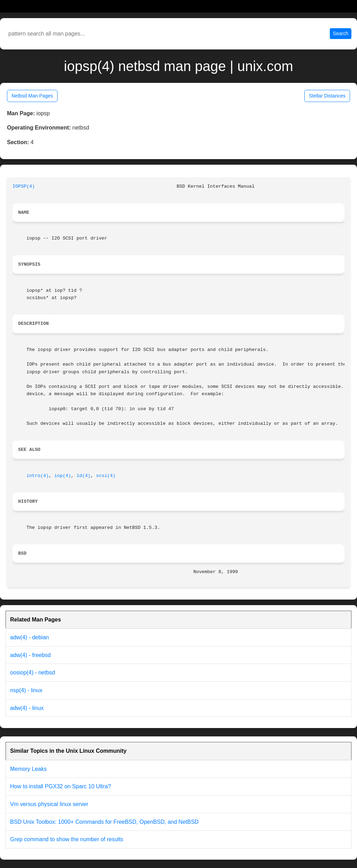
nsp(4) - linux (26, 690)
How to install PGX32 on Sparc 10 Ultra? (60, 786)
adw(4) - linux (27, 708)
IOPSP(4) (24, 186)
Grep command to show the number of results (67, 839)
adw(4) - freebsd (31, 655)
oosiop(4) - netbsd (33, 672)
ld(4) (84, 476)
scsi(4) (106, 476)
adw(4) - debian (29, 637)
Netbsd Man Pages (32, 96)
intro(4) (38, 476)
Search (341, 33)
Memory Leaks (28, 769)
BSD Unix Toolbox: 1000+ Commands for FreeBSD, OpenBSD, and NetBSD (104, 822)
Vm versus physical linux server (49, 804)
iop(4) (63, 476)
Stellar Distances (327, 96)
